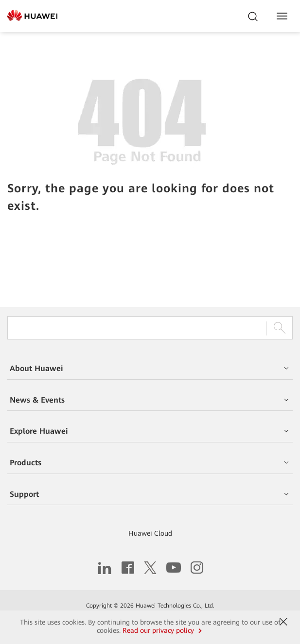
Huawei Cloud (150, 533)
